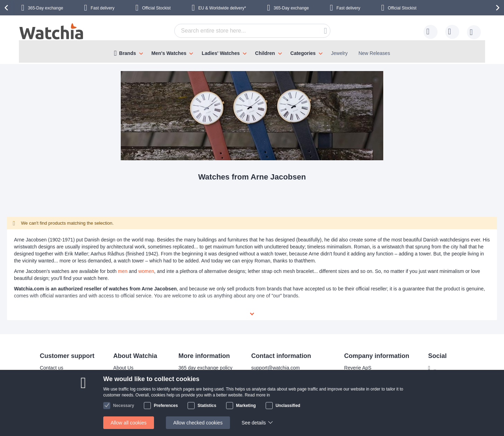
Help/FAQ (46, 392)
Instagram (440, 373)
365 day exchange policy (201, 361)
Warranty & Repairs (195, 382)
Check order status (195, 403)
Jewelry (339, 53)
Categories (303, 53)
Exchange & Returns (58, 403)
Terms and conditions (132, 403)
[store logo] (52, 32)
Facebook (440, 361)
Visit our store (124, 382)
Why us (117, 371)
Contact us (47, 361)
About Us (119, 361)
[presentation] (7, 8)
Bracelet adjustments (197, 371)
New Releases (374, 53)
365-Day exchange (46, 8)
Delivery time (50, 371)
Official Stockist (156, 8)
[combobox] (252, 31)
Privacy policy (189, 392)
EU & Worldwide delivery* (222, 8)
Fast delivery (103, 8)
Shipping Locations (56, 382)
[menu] (252, 51)
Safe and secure (127, 392)
